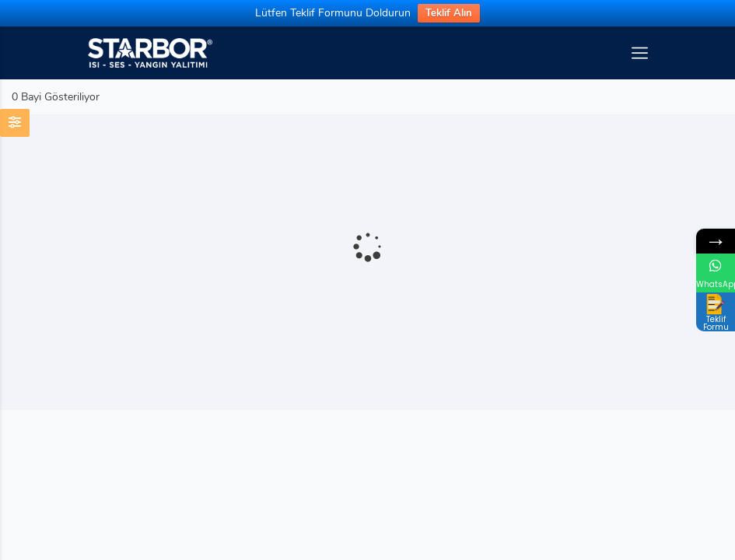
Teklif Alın (449, 13)
